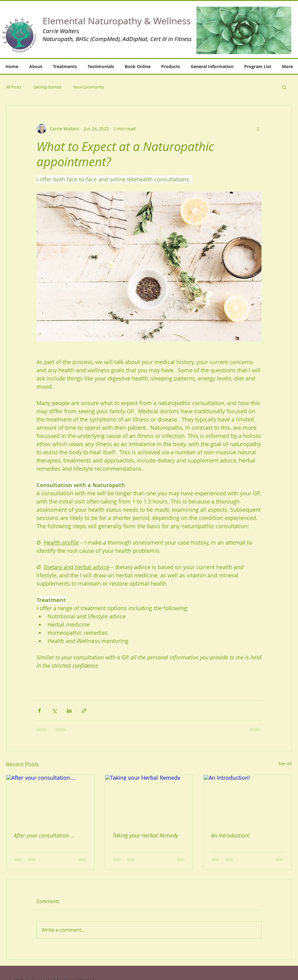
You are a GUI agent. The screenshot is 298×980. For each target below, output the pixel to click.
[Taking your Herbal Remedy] (149, 799)
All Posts (14, 87)
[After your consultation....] (50, 799)
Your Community (89, 87)
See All (285, 763)
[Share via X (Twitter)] (54, 711)
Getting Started (47, 87)
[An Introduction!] (248, 799)
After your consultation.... (44, 835)
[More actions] (258, 129)
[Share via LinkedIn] (69, 711)
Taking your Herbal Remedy (145, 835)
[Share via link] (84, 711)
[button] (244, 30)
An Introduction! (230, 835)
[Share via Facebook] (39, 711)
